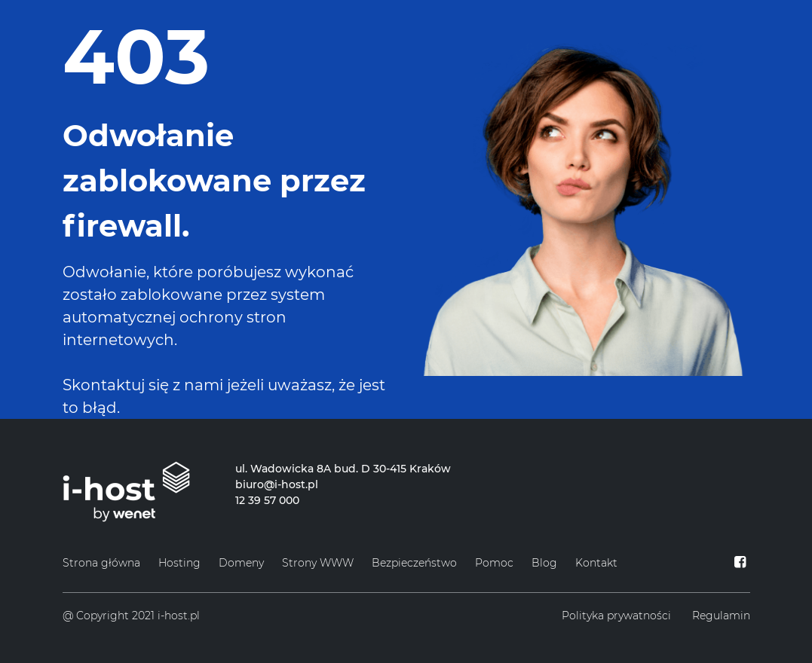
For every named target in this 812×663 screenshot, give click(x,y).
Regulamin (721, 616)
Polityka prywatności (616, 616)
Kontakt (596, 563)
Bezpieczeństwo (414, 563)
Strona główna (101, 563)
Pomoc (494, 563)
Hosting (179, 563)
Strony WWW (318, 563)
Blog (544, 563)
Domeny (241, 563)
